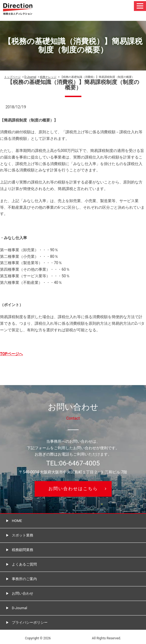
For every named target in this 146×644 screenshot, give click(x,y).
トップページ (12, 77)
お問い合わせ (23, 593)
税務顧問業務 (23, 550)
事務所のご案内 (24, 579)
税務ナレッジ (48, 77)
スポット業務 (23, 535)
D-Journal (30, 77)
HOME (17, 521)
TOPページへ (11, 354)
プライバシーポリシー (30, 622)
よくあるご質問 (24, 564)
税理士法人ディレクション (71, 638)
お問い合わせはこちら (73, 489)
